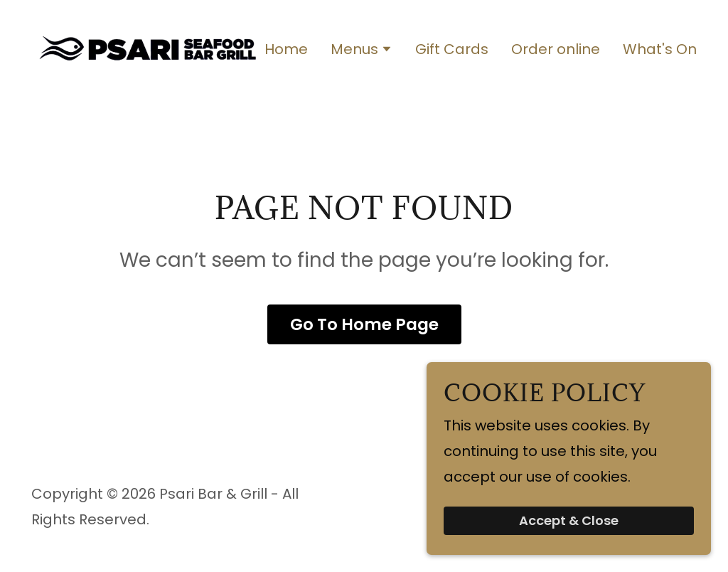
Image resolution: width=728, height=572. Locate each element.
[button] (362, 51)
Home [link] (286, 49)
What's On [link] (660, 49)
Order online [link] (556, 49)
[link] (148, 47)
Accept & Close (569, 521)
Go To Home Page (364, 324)
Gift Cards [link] (452, 49)
